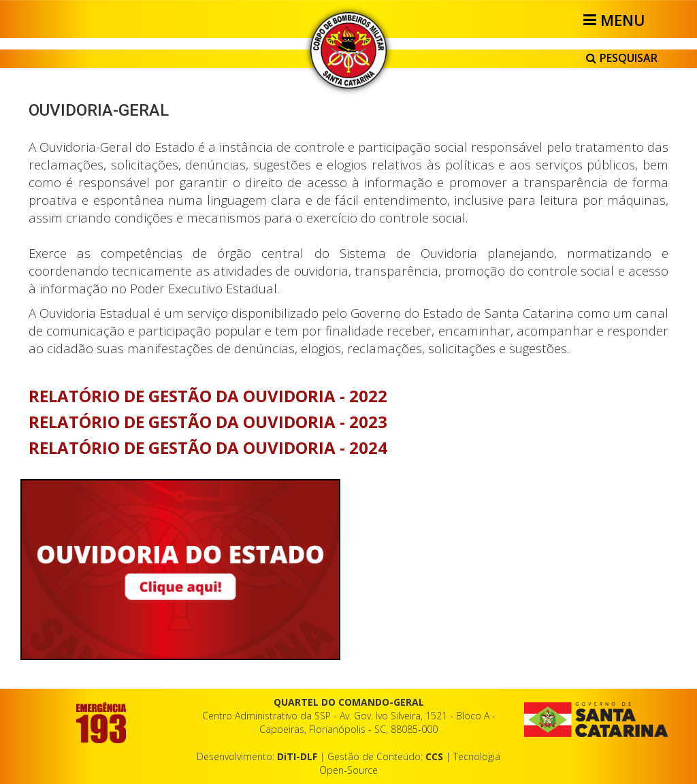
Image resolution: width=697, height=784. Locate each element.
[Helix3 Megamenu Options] (616, 20)
